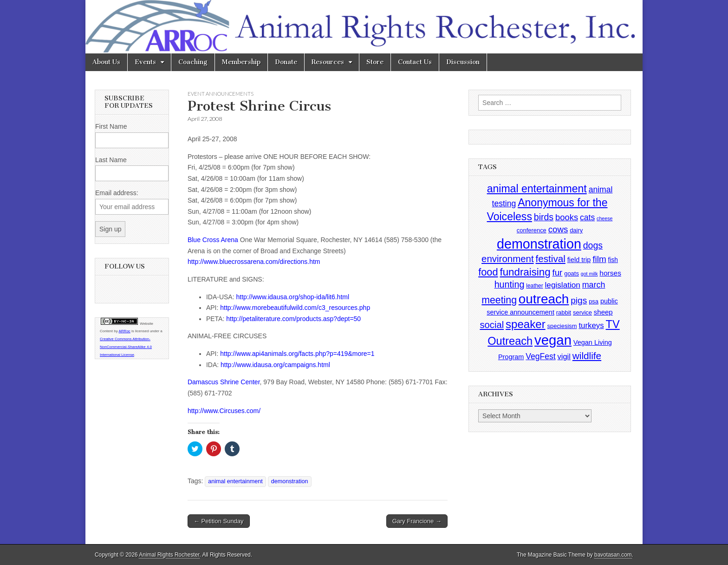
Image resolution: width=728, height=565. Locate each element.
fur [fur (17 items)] (558, 273)
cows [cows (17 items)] (558, 229)
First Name (111, 126)
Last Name (111, 160)
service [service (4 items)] (582, 312)
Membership (241, 62)
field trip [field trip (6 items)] (579, 260)
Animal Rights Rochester (169, 555)
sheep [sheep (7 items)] (603, 312)
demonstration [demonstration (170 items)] (539, 244)
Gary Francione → (417, 521)
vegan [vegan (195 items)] (553, 340)
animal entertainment (235, 481)
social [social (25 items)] (492, 325)
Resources (328, 62)
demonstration (290, 481)
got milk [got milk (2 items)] (589, 274)
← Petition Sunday (219, 521)
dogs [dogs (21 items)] (593, 245)
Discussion (463, 62)
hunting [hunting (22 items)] (510, 284)
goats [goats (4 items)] (572, 273)
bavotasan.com (613, 555)
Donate (286, 62)
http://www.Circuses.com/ (224, 411)
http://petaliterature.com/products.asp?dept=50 (293, 319)
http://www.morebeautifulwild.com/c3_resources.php (295, 308)
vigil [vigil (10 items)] (564, 356)
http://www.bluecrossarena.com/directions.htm (254, 262)
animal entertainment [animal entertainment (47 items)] (537, 189)
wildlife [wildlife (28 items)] (587, 356)
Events (145, 62)
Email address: (117, 193)
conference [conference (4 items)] (532, 230)
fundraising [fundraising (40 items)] (525, 272)
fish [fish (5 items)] (613, 260)
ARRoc (124, 331)
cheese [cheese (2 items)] (604, 218)
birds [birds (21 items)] (544, 217)
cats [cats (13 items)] (587, 217)
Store (375, 62)
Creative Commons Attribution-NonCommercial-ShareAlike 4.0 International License (126, 347)
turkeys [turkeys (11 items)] (591, 325)
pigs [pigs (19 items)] (579, 300)
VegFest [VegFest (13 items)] (540, 356)
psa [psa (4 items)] (594, 301)
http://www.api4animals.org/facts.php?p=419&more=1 (297, 354)
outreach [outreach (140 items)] (544, 299)
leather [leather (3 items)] (534, 286)
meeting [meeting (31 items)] (499, 300)
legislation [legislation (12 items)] (563, 285)
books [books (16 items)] (567, 217)
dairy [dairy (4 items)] (576, 230)
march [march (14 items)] (594, 285)
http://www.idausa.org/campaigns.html (275, 365)
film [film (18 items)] (599, 259)
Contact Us (415, 62)
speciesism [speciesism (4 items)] (562, 326)
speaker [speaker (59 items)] (526, 324)
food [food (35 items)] (488, 272)
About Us (106, 62)
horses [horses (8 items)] (610, 273)
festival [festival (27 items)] (551, 259)
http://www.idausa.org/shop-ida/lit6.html (292, 297)
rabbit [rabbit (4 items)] (564, 312)
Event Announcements (221, 94)
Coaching (193, 62)
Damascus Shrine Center (224, 382)
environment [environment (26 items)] (508, 259)
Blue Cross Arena (213, 240)
